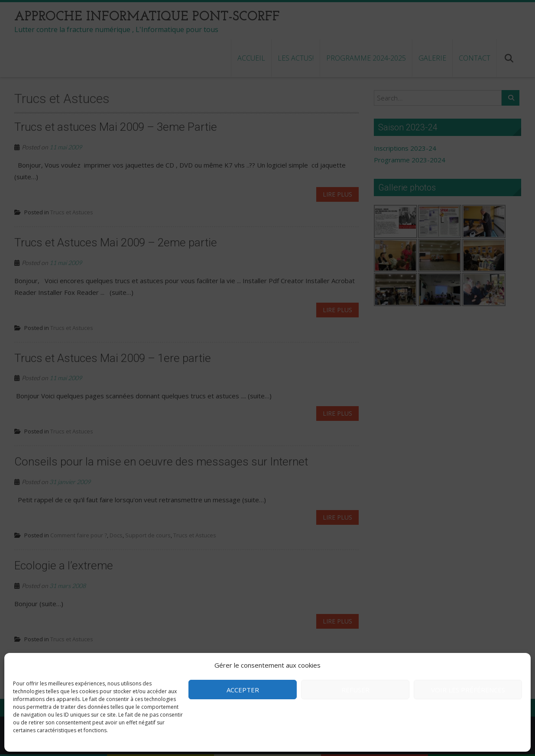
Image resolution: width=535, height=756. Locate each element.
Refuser (355, 690)
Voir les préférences (468, 690)
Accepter (243, 690)
